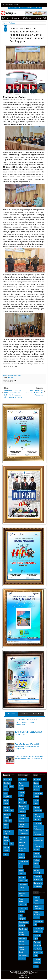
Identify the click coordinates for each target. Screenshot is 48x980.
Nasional (37, 935)
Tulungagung (23, 955)
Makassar (37, 857)
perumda (37, 963)
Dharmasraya (24, 834)
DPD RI (37, 897)
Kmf (41, 932)
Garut (36, 804)
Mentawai (22, 874)
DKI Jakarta (38, 793)
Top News (11, 714)
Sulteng (6, 841)
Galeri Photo (37, 714)
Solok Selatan (24, 922)
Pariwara (11, 377)
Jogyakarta (8, 797)
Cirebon (37, 790)
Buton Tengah (24, 830)
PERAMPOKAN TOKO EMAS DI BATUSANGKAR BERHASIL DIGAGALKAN (26, 722)
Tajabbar (22, 926)
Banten (21, 796)
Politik (36, 952)
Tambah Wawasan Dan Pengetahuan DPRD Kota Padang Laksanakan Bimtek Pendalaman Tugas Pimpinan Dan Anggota (27, 35)
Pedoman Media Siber (26, 8)
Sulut (11, 844)
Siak (20, 915)
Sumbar (7, 847)
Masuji (21, 870)
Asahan (22, 792)
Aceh (6, 780)
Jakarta (37, 807)
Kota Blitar (38, 823)
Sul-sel (6, 828)
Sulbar (6, 837)
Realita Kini (14, 972)
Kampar (22, 854)
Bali (10, 780)
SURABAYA (38, 880)
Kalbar (6, 800)
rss (45, 5)
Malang (37, 860)
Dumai (36, 800)
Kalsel (6, 804)
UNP (36, 956)
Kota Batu (37, 820)
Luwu (21, 867)
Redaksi (38, 8)
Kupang (37, 850)
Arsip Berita (24, 714)
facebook (38, 5)
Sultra (6, 844)
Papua (6, 824)
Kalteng (6, 807)
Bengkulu (7, 783)
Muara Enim (23, 881)
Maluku (6, 818)
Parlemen (37, 946)
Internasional (38, 921)
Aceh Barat (23, 780)
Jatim (6, 793)
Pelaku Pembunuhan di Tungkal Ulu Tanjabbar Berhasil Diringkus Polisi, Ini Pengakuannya (28, 746)
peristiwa (37, 959)
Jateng (6, 790)
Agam (21, 789)
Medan (36, 864)
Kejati (36, 932)
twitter (35, 5)
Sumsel (6, 851)
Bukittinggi (38, 786)
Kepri (12, 811)
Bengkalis (22, 812)
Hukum (36, 918)
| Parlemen (21, 18)
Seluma (22, 912)
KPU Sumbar (39, 928)
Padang (37, 867)
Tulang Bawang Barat (22, 950)
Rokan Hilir (23, 905)
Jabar (6, 786)
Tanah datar (23, 929)
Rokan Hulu (23, 908)
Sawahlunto (38, 883)
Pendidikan (38, 949)
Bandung (37, 780)
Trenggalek (23, 938)
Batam (21, 799)
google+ (41, 5)
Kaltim (6, 811)
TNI (41, 952)
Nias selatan (23, 884)
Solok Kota (38, 886)
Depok (36, 797)
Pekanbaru (38, 876)
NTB (5, 821)
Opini (36, 939)
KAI (35, 925)
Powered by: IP (24, 977)
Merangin (22, 877)
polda (36, 966)
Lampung (7, 814)
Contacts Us (13, 8)
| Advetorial (33, 18)
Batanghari (23, 803)
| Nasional (10, 18)
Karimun (22, 858)
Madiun (37, 853)
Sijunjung (22, 919)
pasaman (22, 959)
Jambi (11, 786)
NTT (10, 821)
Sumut (6, 854)
